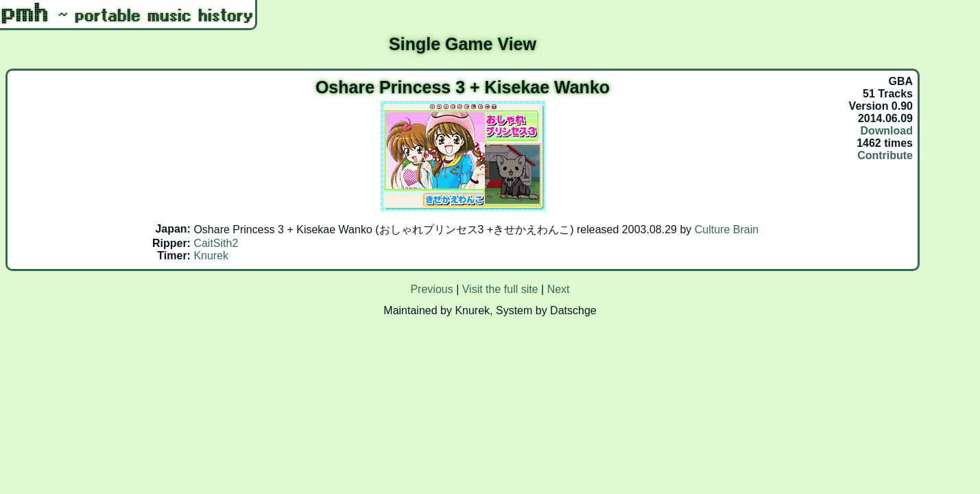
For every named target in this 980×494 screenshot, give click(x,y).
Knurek (211, 256)
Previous (431, 289)
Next (559, 289)
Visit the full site (500, 289)
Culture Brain (727, 230)
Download (887, 131)
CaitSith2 (216, 243)
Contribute (885, 155)
